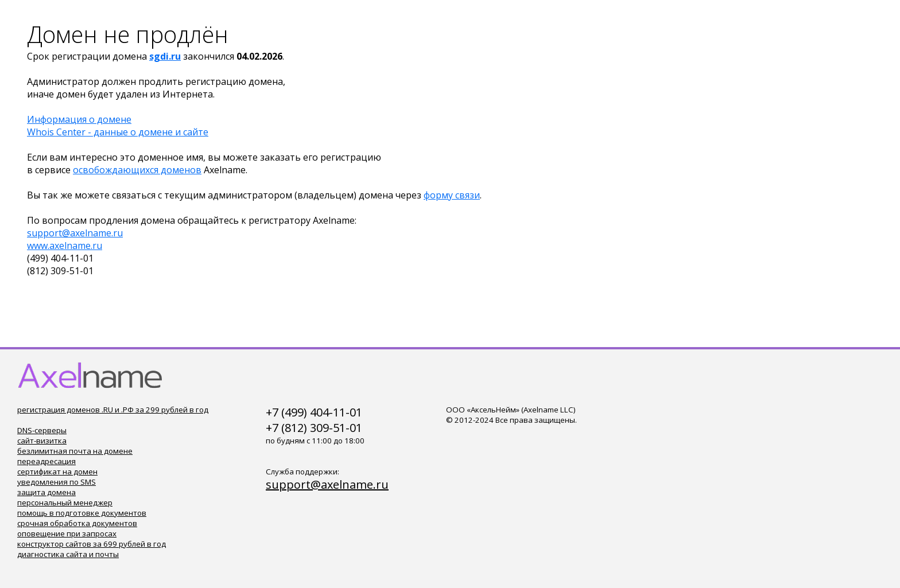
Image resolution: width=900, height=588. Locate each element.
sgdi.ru (165, 56)
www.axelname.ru (65, 246)
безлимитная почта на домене (75, 451)
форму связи (452, 195)
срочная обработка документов (77, 523)
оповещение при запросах (67, 534)
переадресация (46, 461)
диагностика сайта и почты (68, 554)
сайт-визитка (42, 441)
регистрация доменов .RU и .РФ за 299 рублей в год (113, 410)
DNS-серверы (42, 430)
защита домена (46, 492)
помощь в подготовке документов (82, 513)
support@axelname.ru (75, 233)
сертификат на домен (57, 472)
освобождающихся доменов (137, 170)
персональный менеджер (65, 503)
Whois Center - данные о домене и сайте (118, 132)
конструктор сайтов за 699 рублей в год (92, 544)
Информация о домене (79, 119)
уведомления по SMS (57, 482)
